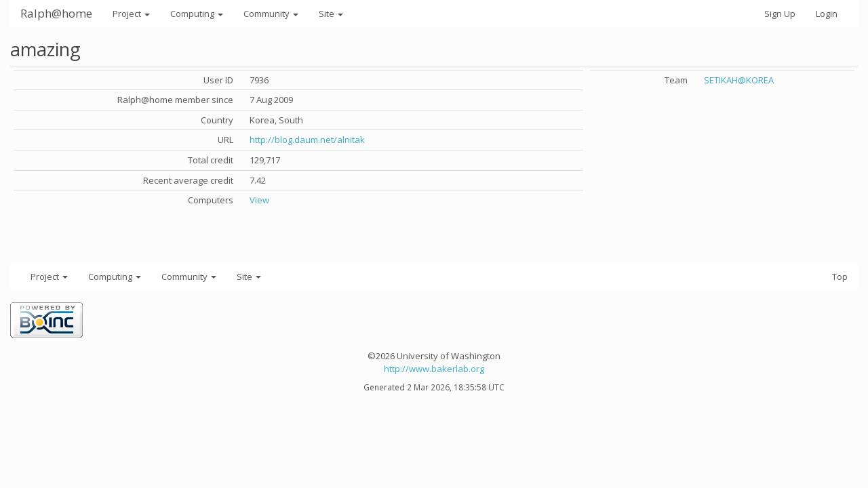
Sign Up (780, 14)
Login (827, 14)
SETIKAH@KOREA (739, 80)
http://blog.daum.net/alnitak (307, 140)
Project (131, 14)
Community (271, 14)
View (259, 200)
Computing (197, 14)
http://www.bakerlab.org (434, 369)
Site (331, 14)
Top (840, 277)
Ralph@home (56, 13)
